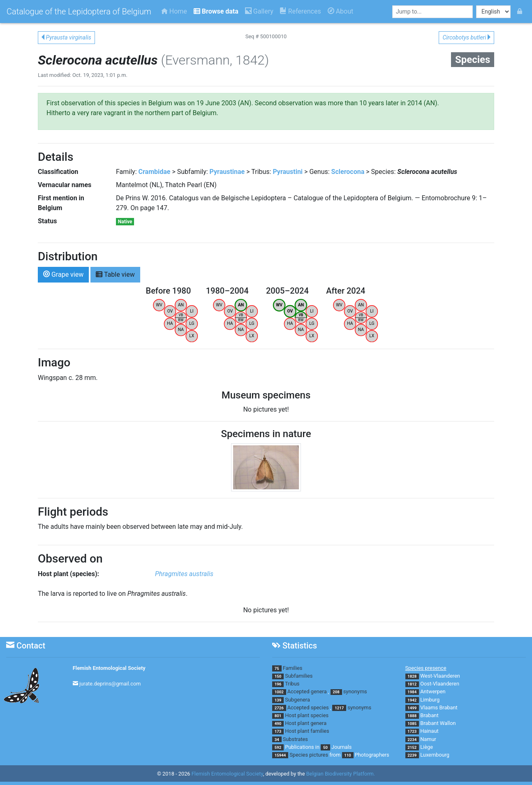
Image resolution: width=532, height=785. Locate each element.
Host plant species (307, 715)
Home (174, 11)
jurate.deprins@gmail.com (110, 684)
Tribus (292, 684)
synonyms (355, 691)
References (301, 11)
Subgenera (297, 700)
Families (293, 668)
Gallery (259, 11)
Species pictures (309, 755)
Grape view (63, 274)
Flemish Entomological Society (109, 668)
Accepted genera (307, 691)
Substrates (295, 739)
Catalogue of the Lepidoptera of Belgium (79, 12)
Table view (115, 274)
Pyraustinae (227, 172)
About (341, 11)
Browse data (216, 11)
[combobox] (433, 12)
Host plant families (307, 731)
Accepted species (308, 707)
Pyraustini (288, 172)
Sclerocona (348, 172)
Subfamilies (299, 676)
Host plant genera (306, 723)
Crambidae (155, 172)
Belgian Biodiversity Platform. (341, 774)
